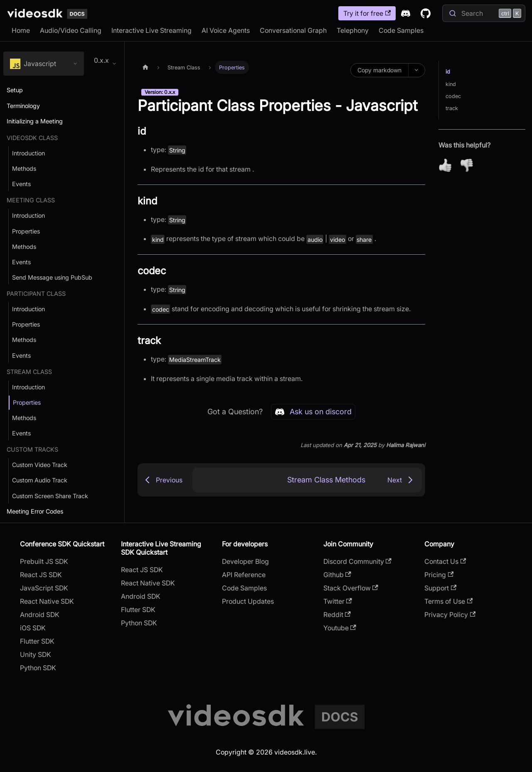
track (452, 108)
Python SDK (38, 668)
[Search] (484, 13)
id (448, 72)
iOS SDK (33, 628)
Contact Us (445, 561)
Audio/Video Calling (71, 30)
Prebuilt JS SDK (44, 561)
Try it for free (367, 13)
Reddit (337, 615)
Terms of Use (448, 601)
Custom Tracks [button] (32, 449)
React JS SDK (41, 575)
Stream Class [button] (29, 372)
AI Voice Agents (226, 30)
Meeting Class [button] (31, 200)
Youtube (340, 628)
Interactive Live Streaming (151, 30)
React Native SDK (47, 601)
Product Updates (248, 601)
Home (21, 30)
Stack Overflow (351, 588)
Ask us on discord (313, 412)
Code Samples (401, 30)
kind (451, 84)
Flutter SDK (37, 641)
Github (337, 575)
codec (453, 96)
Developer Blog (245, 561)
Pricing (439, 575)
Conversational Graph (293, 30)
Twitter (338, 601)
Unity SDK (36, 654)
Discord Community (357, 561)
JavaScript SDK (44, 588)
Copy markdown (379, 70)
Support (440, 588)
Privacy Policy (450, 615)
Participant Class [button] (36, 294)
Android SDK (40, 615)
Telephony (353, 30)
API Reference (244, 575)
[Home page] (145, 67)
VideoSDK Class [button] (32, 138)
